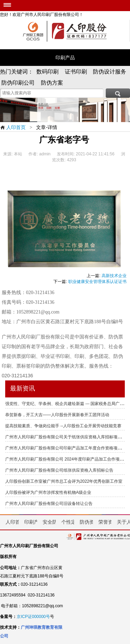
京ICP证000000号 (33, 617)
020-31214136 (17, 376)
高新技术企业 (114, 276)
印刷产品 (65, 58)
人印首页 (13, 127)
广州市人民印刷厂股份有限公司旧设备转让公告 (49, 504)
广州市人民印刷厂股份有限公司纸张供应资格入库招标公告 (59, 470)
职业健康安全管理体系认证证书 (97, 282)
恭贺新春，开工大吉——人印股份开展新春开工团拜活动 (57, 415)
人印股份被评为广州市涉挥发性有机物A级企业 (48, 492)
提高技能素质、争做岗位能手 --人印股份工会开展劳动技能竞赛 (63, 426)
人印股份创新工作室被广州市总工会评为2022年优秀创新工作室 (64, 481)
